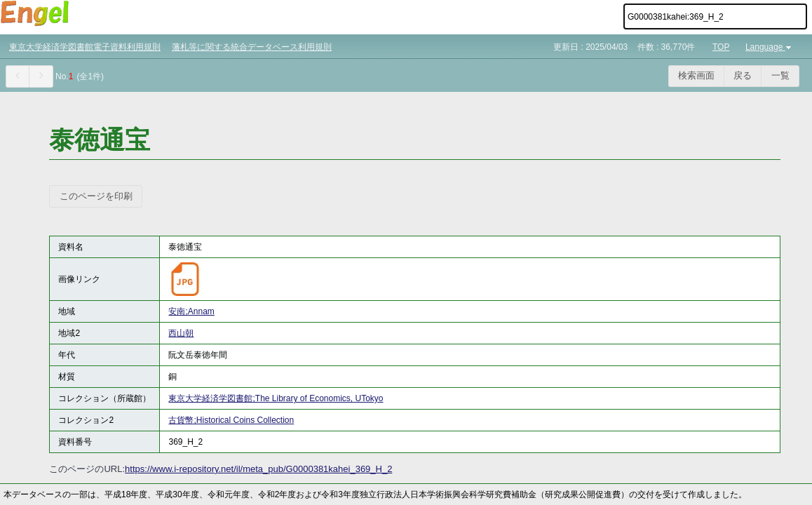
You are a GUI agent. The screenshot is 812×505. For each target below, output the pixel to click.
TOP (721, 47)
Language (770, 47)
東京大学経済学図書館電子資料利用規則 (85, 47)
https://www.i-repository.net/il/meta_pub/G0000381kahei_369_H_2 (258, 469)
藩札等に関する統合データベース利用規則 (252, 47)
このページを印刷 (96, 196)
